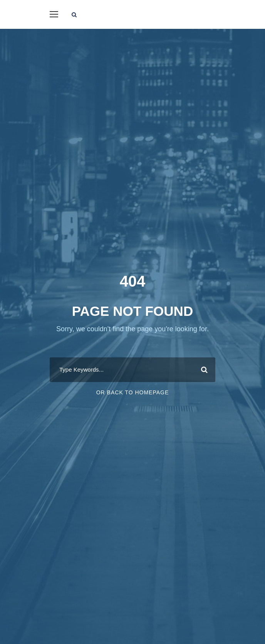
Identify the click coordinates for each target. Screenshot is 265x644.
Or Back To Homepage (133, 392)
